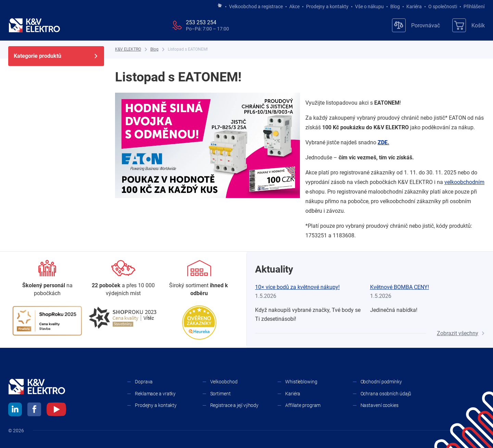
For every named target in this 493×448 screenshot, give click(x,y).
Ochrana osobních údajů (386, 394)
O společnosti (443, 6)
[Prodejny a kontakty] (123, 279)
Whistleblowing (301, 382)
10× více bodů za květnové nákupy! (297, 287)
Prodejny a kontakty (327, 6)
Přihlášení (472, 6)
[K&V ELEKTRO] (34, 25)
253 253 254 (201, 22)
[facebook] (34, 410)
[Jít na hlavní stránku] (220, 6)
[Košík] (469, 25)
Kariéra (414, 6)
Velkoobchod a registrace (256, 6)
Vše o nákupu (369, 6)
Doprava (144, 382)
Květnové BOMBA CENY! (400, 287)
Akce (294, 6)
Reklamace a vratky (155, 394)
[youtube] (56, 410)
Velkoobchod (224, 382)
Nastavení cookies (380, 405)
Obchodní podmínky (381, 382)
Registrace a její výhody (235, 405)
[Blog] (154, 49)
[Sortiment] (199, 279)
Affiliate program (303, 405)
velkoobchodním (464, 182)
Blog (395, 6)
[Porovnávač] (416, 25)
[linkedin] (15, 410)
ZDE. (383, 142)
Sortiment (220, 394)
